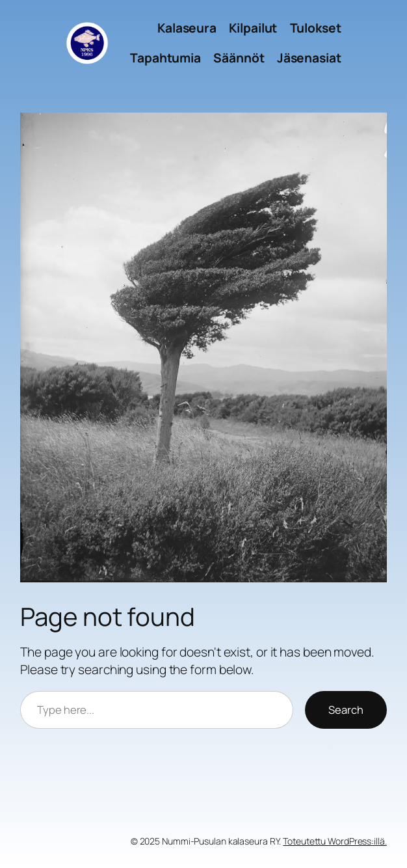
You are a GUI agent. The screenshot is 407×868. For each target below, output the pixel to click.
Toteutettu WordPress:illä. (335, 841)
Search (346, 710)
